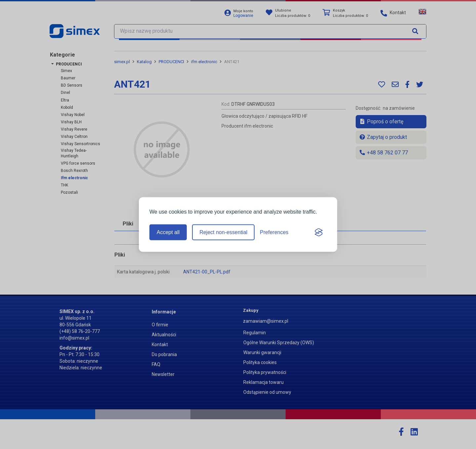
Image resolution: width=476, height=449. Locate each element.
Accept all (168, 232)
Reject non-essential (223, 232)
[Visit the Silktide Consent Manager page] (319, 232)
